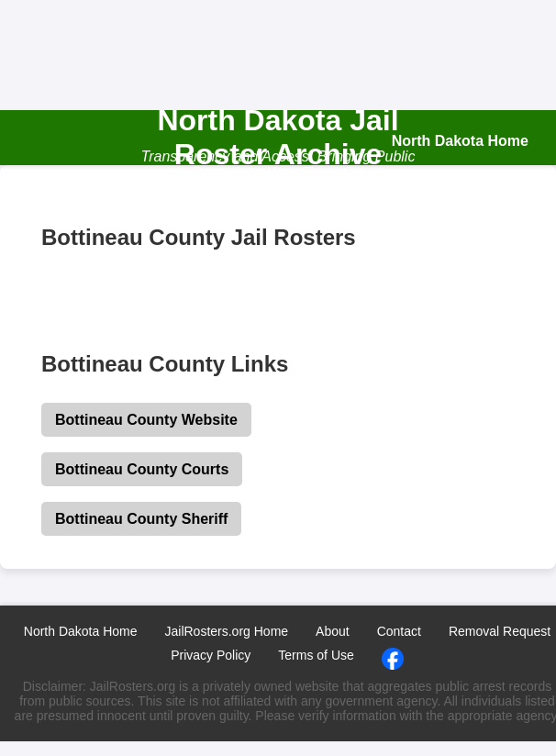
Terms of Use (316, 655)
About (333, 631)
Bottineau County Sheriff (141, 519)
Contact (399, 631)
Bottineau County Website (146, 420)
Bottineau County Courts (142, 469)
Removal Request (500, 631)
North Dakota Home (81, 631)
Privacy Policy (211, 655)
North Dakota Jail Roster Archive (278, 137)
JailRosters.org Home (226, 631)
